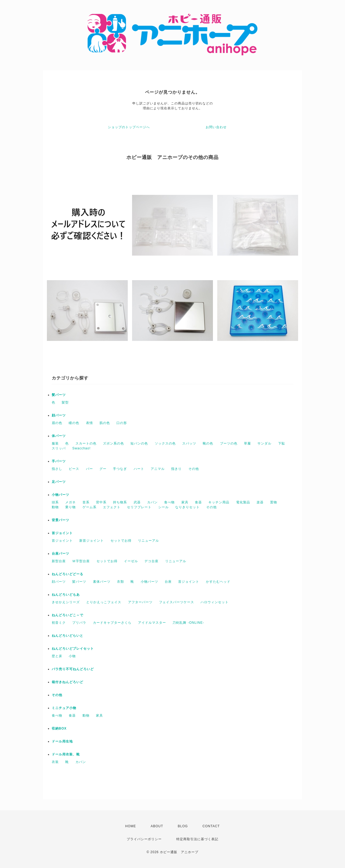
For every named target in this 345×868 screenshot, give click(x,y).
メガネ (70, 502)
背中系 (101, 502)
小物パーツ (61, 495)
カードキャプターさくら (112, 623)
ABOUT (157, 826)
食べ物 (169, 502)
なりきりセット (187, 507)
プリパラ (79, 623)
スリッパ (59, 448)
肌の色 (105, 423)
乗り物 (70, 507)
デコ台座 (151, 561)
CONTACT (211, 826)
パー (89, 469)
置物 (274, 502)
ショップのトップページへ (129, 127)
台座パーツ (61, 554)
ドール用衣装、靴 (66, 754)
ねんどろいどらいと (68, 636)
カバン (152, 502)
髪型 (65, 402)
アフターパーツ (140, 602)
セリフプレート (139, 507)
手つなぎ (120, 469)
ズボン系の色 (113, 443)
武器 (137, 502)
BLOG (183, 826)
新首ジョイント (92, 541)
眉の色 (57, 423)
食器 (198, 502)
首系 (86, 502)
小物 (72, 656)
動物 (55, 507)
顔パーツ (59, 415)
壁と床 (57, 656)
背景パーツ (61, 520)
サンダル (264, 443)
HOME (131, 826)
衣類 (120, 582)
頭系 (55, 502)
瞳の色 (74, 423)
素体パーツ (102, 582)
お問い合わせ (216, 127)
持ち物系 (120, 502)
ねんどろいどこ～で (68, 615)
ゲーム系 (89, 507)
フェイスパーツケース (177, 602)
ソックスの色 (165, 443)
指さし (57, 469)
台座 (168, 582)
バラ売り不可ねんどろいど (73, 669)
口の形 (122, 423)
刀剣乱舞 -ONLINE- (188, 623)
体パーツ (59, 436)
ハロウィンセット (215, 602)
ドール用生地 (62, 741)
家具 (185, 502)
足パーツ (59, 482)
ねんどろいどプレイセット (73, 649)
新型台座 (59, 561)
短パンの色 (139, 443)
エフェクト (112, 507)
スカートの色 (86, 443)
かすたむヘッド (218, 582)
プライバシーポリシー (144, 839)
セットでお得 (121, 541)
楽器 (260, 502)
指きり (176, 469)
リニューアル (149, 541)
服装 (55, 443)
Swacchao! (81, 448)
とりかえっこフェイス (104, 602)
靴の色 (208, 443)
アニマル (158, 469)
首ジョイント (62, 533)
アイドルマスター (152, 623)
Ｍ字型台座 (81, 561)
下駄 (282, 443)
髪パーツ (59, 395)
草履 (247, 443)
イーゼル (131, 561)
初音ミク (59, 623)
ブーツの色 (229, 443)
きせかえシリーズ (66, 602)
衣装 (55, 762)
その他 (194, 469)
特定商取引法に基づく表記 (197, 839)
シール (163, 507)
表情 (89, 423)
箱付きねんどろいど (68, 682)
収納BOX (59, 728)
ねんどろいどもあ (66, 595)
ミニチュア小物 (64, 708)
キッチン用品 (219, 502)
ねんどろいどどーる (68, 574)
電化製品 (243, 502)
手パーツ (59, 461)
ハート (139, 469)
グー (103, 469)
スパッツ (189, 443)
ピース (74, 469)
